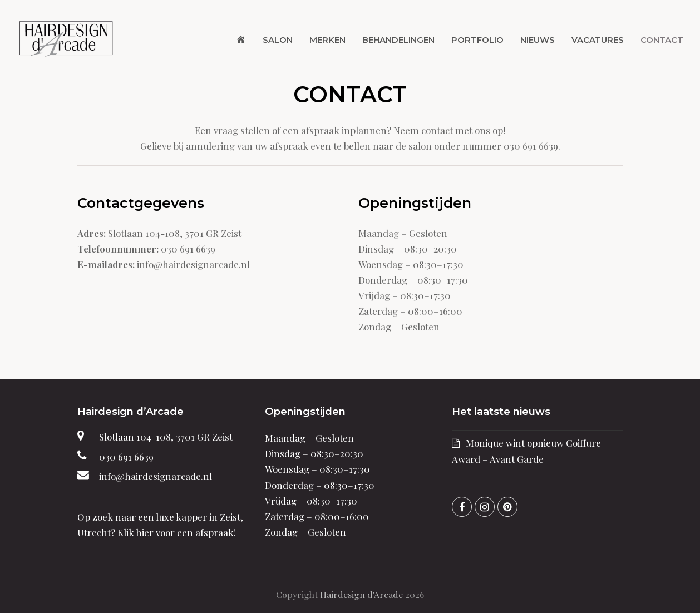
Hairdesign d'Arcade (361, 594)
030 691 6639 (126, 457)
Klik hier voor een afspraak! (177, 532)
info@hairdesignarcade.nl (156, 476)
